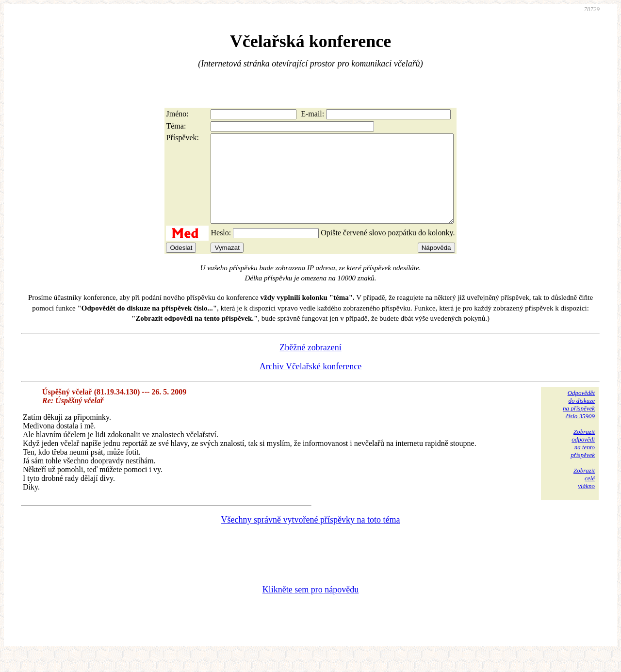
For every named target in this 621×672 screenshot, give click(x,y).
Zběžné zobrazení (310, 365)
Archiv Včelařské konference (311, 384)
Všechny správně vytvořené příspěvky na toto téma (311, 537)
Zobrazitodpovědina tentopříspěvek (583, 461)
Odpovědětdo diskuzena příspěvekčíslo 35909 (579, 422)
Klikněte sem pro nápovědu (310, 607)
